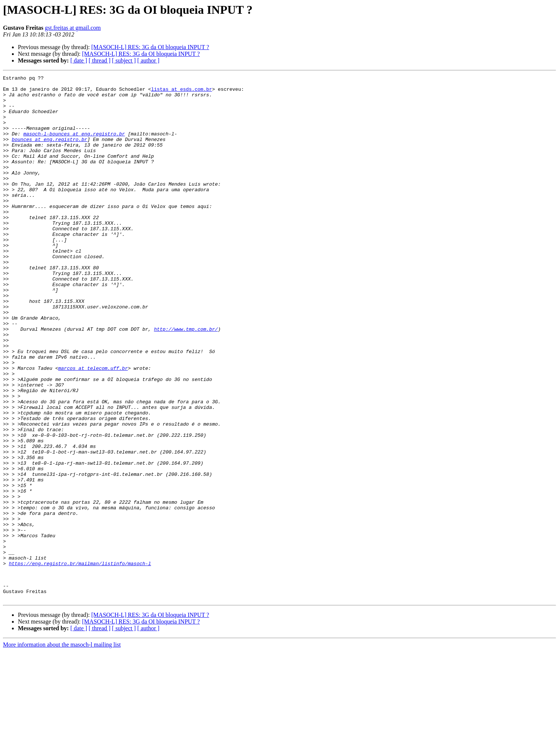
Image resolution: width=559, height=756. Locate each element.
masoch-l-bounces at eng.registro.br (74, 146)
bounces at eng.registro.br (49, 153)
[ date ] (79, 60)
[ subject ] (124, 60)
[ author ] (148, 60)
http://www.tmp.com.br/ (186, 380)
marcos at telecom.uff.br (93, 427)
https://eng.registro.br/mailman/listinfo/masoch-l (80, 661)
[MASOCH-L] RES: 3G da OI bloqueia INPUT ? (150, 47)
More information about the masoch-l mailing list (62, 749)
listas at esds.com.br (182, 92)
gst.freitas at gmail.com (73, 28)
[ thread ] (100, 60)
